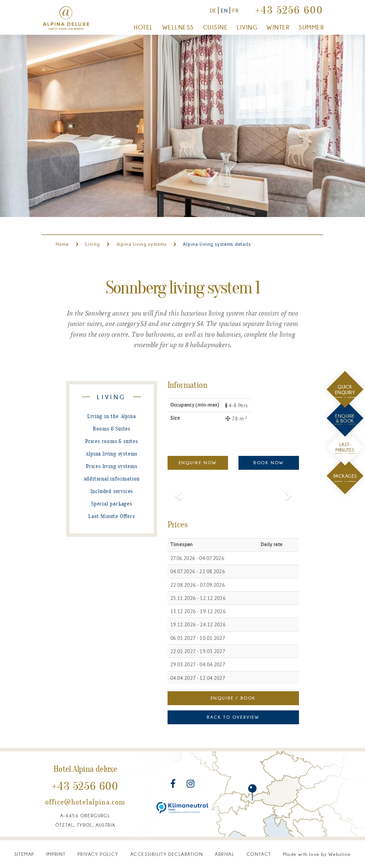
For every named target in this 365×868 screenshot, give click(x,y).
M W (317, 854)
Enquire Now (198, 463)
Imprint (56, 854)
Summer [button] (311, 27)
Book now (269, 463)
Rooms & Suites (112, 429)
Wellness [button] (178, 27)
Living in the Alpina (111, 417)
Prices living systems (112, 467)
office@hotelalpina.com (85, 803)
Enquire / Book (233, 698)
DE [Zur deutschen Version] (213, 10)
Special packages (112, 504)
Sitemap (24, 854)
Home (63, 244)
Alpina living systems (142, 244)
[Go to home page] (66, 18)
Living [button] (247, 27)
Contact (259, 854)
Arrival (225, 854)
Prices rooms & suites (112, 442)
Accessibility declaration (167, 854)
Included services (112, 492)
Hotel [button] (143, 27)
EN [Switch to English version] (224, 10)
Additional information (112, 479)
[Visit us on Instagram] (190, 785)
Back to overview (233, 717)
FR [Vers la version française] (236, 10)
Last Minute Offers (111, 517)
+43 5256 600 (289, 11)
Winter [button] (278, 27)
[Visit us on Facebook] (174, 785)
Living (92, 244)
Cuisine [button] (215, 27)
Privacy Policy (98, 854)
